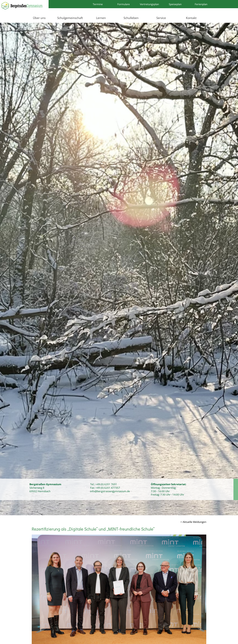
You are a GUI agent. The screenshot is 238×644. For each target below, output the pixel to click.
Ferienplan (201, 4)
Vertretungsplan (149, 4)
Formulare (124, 4)
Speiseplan (175, 4)
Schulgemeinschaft (70, 18)
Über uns (39, 18)
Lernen (101, 18)
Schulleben (131, 18)
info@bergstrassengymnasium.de (110, 491)
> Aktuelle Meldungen (193, 522)
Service (161, 18)
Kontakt (191, 18)
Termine (98, 4)
